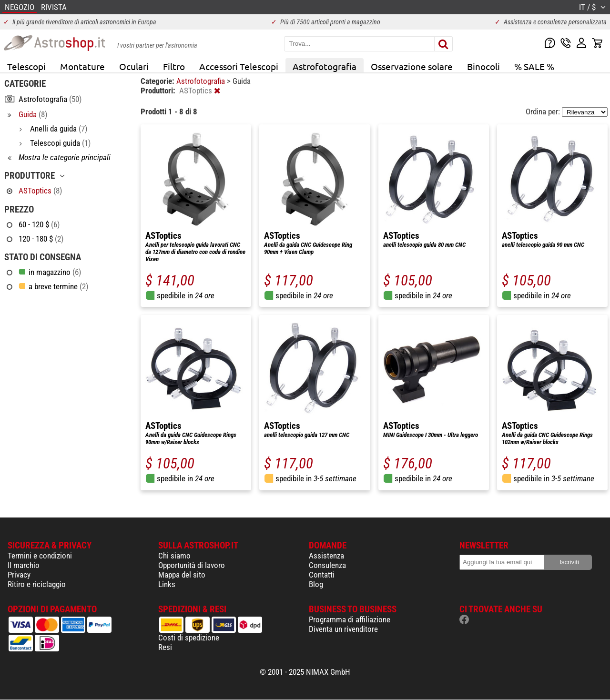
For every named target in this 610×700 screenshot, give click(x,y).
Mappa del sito (182, 575)
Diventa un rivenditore (343, 629)
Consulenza (327, 565)
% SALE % (534, 66)
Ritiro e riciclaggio (37, 584)
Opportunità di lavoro (192, 565)
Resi (165, 647)
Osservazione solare (412, 66)
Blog (316, 584)
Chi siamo (174, 556)
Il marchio (24, 565)
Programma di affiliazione (350, 619)
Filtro (174, 66)
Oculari (134, 66)
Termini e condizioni (40, 556)
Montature (82, 66)
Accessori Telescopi (239, 66)
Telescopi (26, 66)
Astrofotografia (325, 66)
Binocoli (483, 66)
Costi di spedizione (189, 638)
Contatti (322, 575)
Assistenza (326, 556)
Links (167, 584)
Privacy (19, 575)
